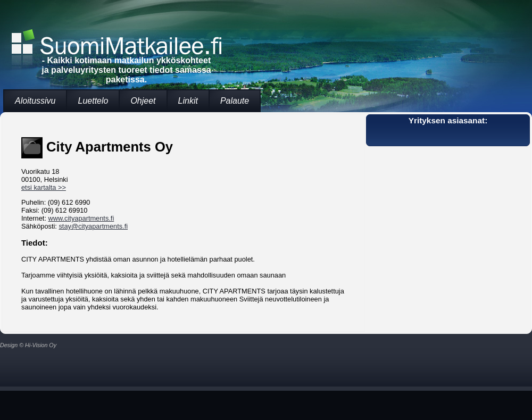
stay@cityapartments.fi (93, 226)
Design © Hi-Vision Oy (28, 345)
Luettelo (93, 101)
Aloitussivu (35, 101)
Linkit (188, 101)
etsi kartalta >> (44, 187)
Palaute (235, 101)
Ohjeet (143, 101)
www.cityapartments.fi (81, 218)
